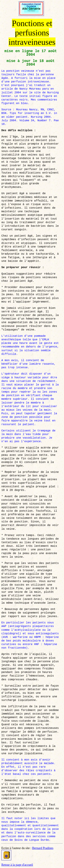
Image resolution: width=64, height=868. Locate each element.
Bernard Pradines (43, 848)
